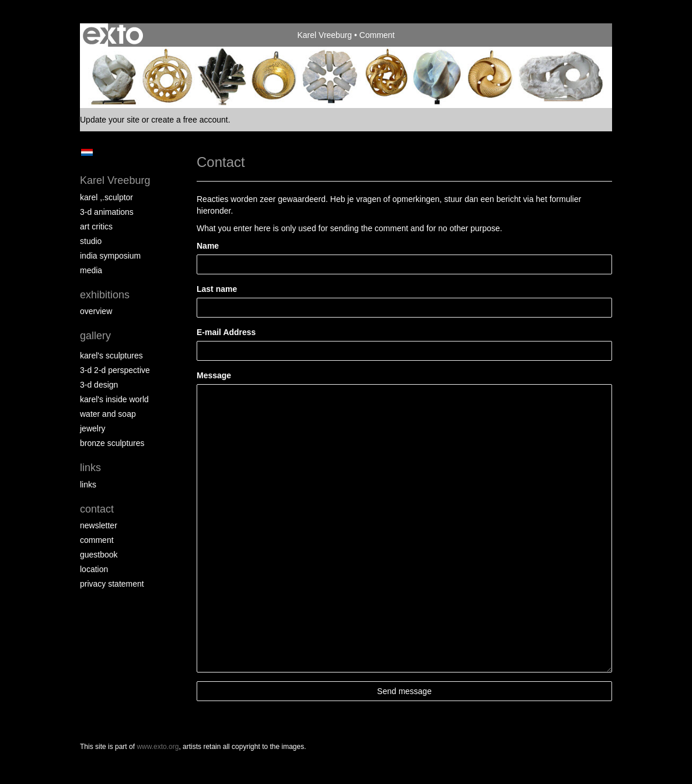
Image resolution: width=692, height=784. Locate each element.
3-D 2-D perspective (115, 370)
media (91, 270)
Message (214, 375)
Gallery (95, 336)
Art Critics (96, 227)
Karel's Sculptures (111, 356)
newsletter (99, 525)
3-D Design (99, 385)
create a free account (190, 120)
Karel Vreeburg (324, 35)
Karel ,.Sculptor (106, 197)
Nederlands (87, 152)
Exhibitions (105, 295)
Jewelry (93, 428)
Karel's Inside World (114, 399)
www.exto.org (158, 747)
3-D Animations (107, 212)
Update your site (110, 120)
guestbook (99, 555)
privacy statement (112, 584)
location (94, 569)
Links (90, 468)
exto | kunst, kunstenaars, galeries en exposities (113, 35)
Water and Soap (108, 414)
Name (208, 246)
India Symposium (110, 256)
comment (97, 540)
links (88, 485)
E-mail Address (226, 332)
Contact (97, 509)
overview (96, 311)
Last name (217, 289)
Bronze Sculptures (112, 443)
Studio (91, 241)
